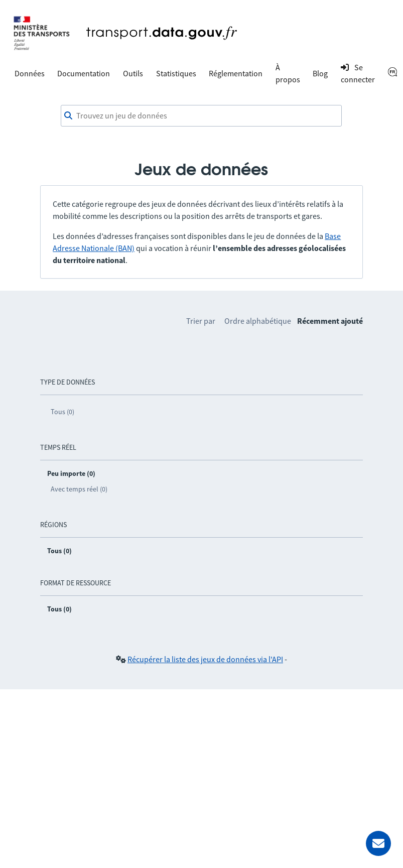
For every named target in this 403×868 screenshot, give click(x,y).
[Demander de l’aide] (378, 843)
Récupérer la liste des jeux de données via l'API (205, 659)
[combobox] (201, 116)
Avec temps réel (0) (79, 489)
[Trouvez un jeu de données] (201, 116)
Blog (320, 73)
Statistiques (176, 73)
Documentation (84, 73)
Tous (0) (62, 412)
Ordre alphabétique (258, 321)
